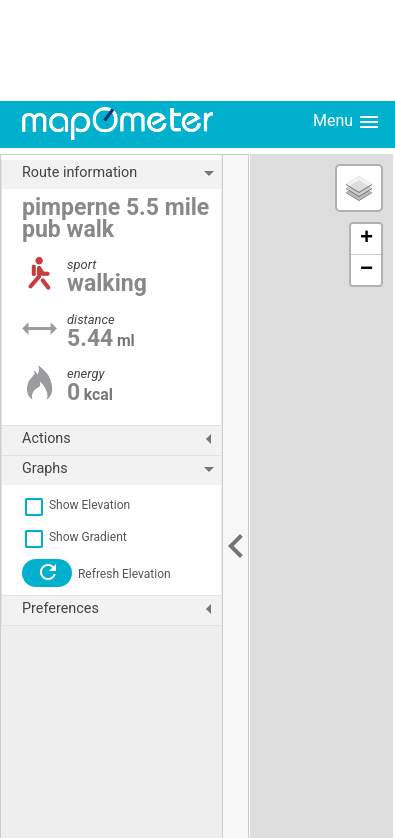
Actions (121, 439)
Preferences (121, 609)
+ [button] (366, 239)
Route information (121, 173)
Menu (347, 122)
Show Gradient (74, 537)
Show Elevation (76, 505)
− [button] (366, 270)
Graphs (121, 469)
